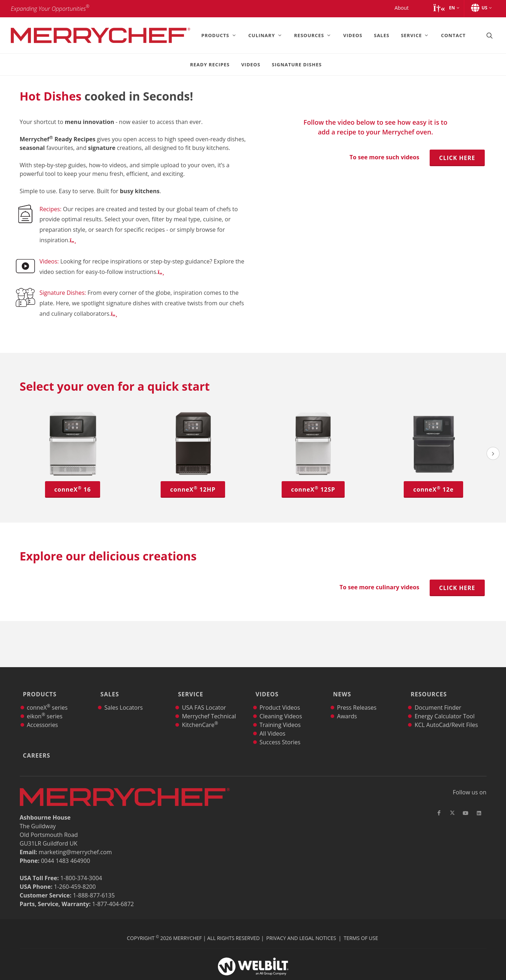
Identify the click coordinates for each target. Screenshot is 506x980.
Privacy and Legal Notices (301, 918)
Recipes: (51, 209)
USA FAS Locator (204, 697)
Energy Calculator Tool (445, 706)
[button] (446, 8)
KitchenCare (200, 715)
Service (189, 689)
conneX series (47, 697)
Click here (457, 158)
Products (38, 689)
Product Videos (280, 697)
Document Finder (438, 697)
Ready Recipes (210, 65)
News (340, 689)
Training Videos (280, 715)
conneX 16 (73, 489)
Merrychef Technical (209, 706)
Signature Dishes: (64, 293)
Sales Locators (124, 697)
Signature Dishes (297, 65)
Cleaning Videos (281, 706)
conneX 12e (433, 489)
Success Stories (280, 732)
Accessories (43, 715)
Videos (251, 65)
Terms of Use (361, 918)
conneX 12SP (313, 489)
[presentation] (493, 453)
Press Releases (357, 697)
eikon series (45, 706)
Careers (35, 740)
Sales (108, 689)
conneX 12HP (193, 489)
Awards (347, 706)
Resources (427, 689)
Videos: (50, 261)
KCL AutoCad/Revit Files (446, 715)
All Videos (272, 723)
